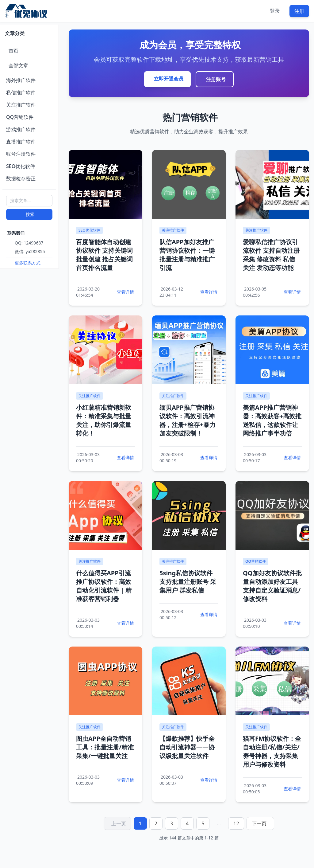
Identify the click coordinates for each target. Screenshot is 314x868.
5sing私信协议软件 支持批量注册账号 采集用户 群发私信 (188, 582)
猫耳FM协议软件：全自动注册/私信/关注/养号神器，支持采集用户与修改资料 (272, 751)
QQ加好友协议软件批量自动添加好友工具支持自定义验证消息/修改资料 (272, 586)
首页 (13, 51)
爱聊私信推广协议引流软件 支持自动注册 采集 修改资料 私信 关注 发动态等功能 (271, 255)
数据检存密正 (21, 178)
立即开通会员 (169, 79)
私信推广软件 (21, 92)
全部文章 (18, 65)
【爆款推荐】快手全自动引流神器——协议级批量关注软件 (187, 747)
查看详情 (125, 292)
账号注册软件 (21, 154)
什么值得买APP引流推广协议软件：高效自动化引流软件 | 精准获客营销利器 (104, 586)
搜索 (30, 214)
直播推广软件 (21, 142)
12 (236, 823)
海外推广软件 (21, 80)
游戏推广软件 (21, 129)
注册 (299, 11)
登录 (275, 11)
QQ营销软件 (20, 117)
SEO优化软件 (21, 166)
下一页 (259, 823)
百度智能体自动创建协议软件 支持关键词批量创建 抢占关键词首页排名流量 (104, 255)
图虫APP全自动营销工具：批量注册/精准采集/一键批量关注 (105, 747)
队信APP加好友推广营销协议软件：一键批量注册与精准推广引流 (187, 255)
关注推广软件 (21, 105)
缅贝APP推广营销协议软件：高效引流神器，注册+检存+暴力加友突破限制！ (188, 420)
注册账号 (216, 79)
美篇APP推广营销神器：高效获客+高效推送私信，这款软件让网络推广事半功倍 (272, 420)
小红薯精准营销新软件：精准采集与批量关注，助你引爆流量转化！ (104, 420)
